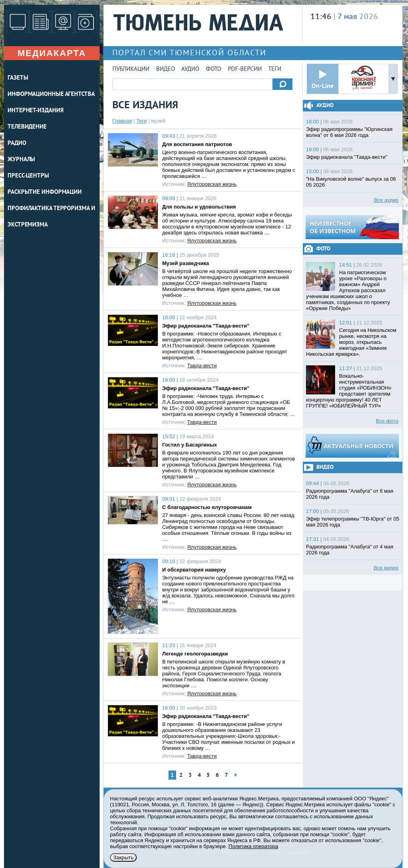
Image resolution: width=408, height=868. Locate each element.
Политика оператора (253, 846)
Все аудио (386, 200)
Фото (214, 69)
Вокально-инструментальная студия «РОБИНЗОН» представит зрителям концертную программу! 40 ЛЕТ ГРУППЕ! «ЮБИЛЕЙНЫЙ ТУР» (349, 391)
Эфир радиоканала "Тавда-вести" (206, 326)
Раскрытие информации (45, 192)
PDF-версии (245, 69)
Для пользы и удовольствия (199, 207)
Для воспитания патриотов (197, 144)
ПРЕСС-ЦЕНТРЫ (28, 176)
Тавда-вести (202, 366)
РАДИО (17, 143)
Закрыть (123, 857)
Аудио (190, 69)
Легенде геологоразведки (195, 654)
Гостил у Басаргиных (190, 445)
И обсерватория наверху (194, 570)
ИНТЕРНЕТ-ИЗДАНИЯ (35, 111)
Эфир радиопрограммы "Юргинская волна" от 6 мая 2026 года (349, 132)
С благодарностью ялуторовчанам (207, 507)
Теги (275, 69)
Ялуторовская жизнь (212, 184)
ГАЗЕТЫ (18, 78)
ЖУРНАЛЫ (21, 160)
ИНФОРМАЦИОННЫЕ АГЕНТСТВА (51, 95)
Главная (122, 121)
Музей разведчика (185, 263)
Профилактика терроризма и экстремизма (51, 217)
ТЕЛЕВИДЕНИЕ (27, 127)
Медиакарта (52, 53)
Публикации (131, 69)
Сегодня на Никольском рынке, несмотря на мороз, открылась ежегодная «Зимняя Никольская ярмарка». (351, 342)
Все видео (386, 568)
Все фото (387, 421)
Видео (166, 69)
